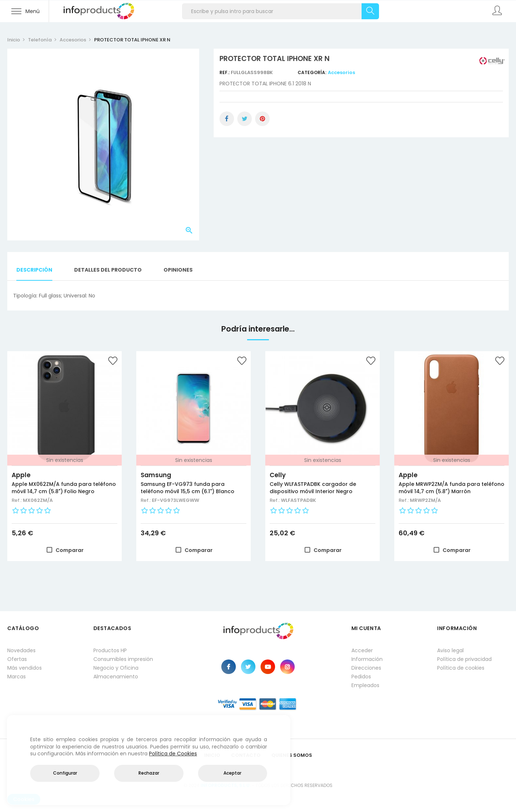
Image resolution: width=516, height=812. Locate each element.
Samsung (156, 475)
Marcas (17, 677)
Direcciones (366, 668)
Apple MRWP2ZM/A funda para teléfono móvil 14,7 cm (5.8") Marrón (451, 488)
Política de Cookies (173, 754)
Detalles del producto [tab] (108, 270)
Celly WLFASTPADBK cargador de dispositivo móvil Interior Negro (313, 488)
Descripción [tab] (34, 270)
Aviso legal (450, 650)
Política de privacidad (464, 659)
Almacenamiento (116, 677)
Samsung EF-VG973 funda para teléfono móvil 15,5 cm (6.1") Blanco (188, 488)
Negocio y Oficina (116, 668)
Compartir (227, 119)
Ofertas (17, 659)
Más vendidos (25, 668)
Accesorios (341, 72)
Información (367, 659)
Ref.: (225, 72)
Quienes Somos (292, 755)
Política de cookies (461, 668)
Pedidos (361, 677)
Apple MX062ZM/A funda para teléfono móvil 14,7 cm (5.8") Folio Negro (64, 488)
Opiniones (178, 270)
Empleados (365, 685)
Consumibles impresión (123, 659)
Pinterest (262, 119)
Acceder (362, 650)
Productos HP (110, 650)
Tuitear (245, 119)
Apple (21, 475)
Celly (278, 475)
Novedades (21, 650)
